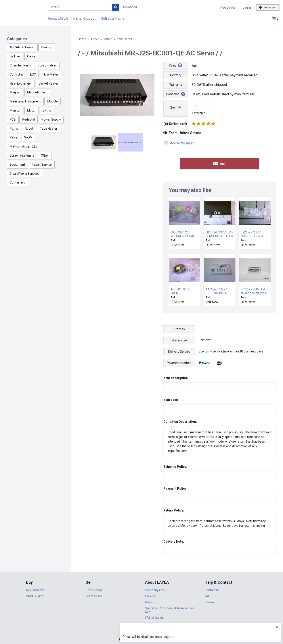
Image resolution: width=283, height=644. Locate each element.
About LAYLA (58, 18)
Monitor (15, 110)
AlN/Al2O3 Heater (22, 47)
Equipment (17, 165)
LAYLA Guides (155, 617)
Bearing (47, 47)
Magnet (15, 92)
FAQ (207, 595)
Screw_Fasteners (22, 155)
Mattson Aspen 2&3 (24, 146)
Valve (14, 137)
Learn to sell (94, 595)
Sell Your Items (113, 18)
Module (53, 101)
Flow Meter (50, 74)
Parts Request (84, 18)
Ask (220, 163)
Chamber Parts (20, 65)
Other (45, 155)
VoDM (28, 137)
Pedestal (29, 119)
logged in (253, 637)
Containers (17, 182)
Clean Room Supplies (25, 174)
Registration (229, 8)
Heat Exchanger (21, 83)
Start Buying (35, 595)
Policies (150, 595)
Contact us (212, 589)
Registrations (35, 589)
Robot (29, 129)
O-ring (47, 110)
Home (82, 39)
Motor (31, 110)
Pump (14, 129)
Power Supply (51, 119)
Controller (17, 74)
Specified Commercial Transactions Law (170, 609)
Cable (31, 56)
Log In (247, 8)
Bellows (15, 56)
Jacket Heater (48, 83)
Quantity (176, 107)
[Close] (277, 627)
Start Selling (94, 589)
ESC (33, 74)
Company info (155, 589)
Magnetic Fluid (37, 92)
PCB (13, 119)
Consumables (47, 65)
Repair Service (42, 165)
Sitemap (210, 601)
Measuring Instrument (25, 101)
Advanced (130, 7)
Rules (149, 601)
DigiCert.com (141, 630)
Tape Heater (49, 129)
